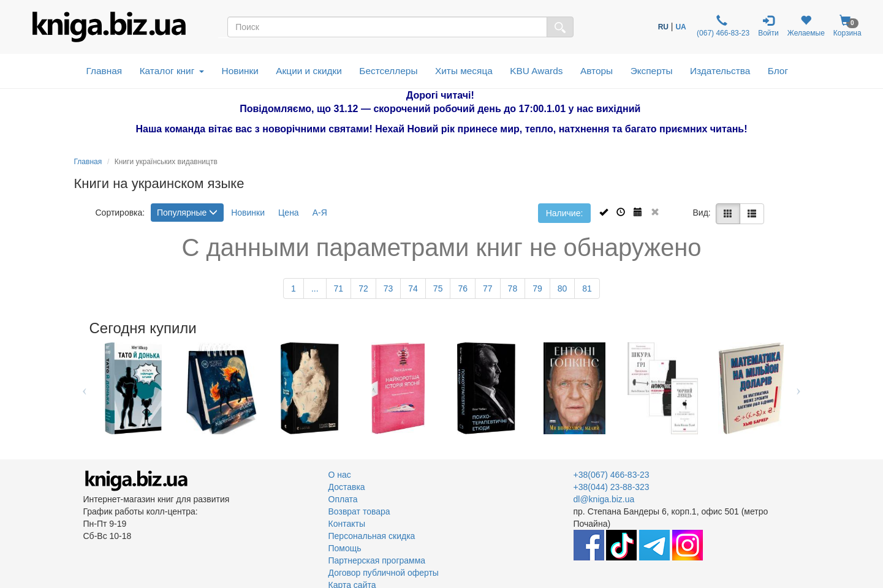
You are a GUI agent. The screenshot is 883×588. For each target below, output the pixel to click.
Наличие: (565, 213)
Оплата (343, 499)
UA (680, 27)
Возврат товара (359, 511)
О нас (340, 475)
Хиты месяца (464, 71)
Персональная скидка (372, 536)
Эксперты (652, 71)
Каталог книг (172, 71)
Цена (289, 213)
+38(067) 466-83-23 (612, 475)
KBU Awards (536, 71)
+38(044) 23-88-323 (612, 487)
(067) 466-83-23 (722, 26)
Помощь (345, 548)
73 (388, 288)
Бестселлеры (388, 71)
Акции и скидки (309, 71)
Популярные (187, 213)
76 (463, 288)
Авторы (597, 71)
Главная (104, 71)
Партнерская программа (377, 560)
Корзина (847, 26)
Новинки (240, 71)
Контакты (347, 524)
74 (413, 288)
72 (363, 288)
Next (799, 388)
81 (587, 288)
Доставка (347, 487)
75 (438, 288)
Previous (85, 388)
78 (513, 288)
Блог (778, 71)
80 (563, 288)
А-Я (320, 213)
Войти (768, 26)
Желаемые (806, 26)
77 (488, 288)
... (315, 288)
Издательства (720, 71)
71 (339, 288)
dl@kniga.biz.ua (604, 499)
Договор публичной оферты (384, 573)
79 (537, 288)
